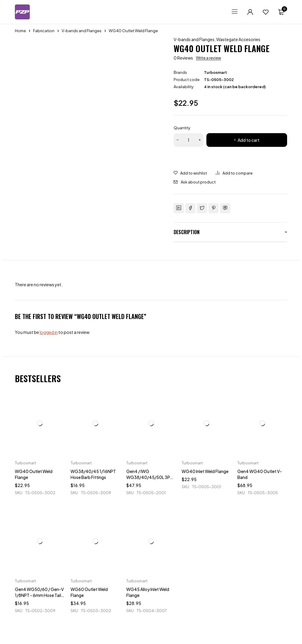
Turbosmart (215, 72)
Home (20, 31)
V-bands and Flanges (82, 31)
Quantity (182, 128)
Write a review (208, 58)
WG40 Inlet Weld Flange (205, 471)
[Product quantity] (189, 140)
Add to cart (249, 140)
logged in (49, 332)
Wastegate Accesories (238, 39)
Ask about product (198, 182)
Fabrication (44, 31)
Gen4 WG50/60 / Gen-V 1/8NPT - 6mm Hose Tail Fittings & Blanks (39, 595)
